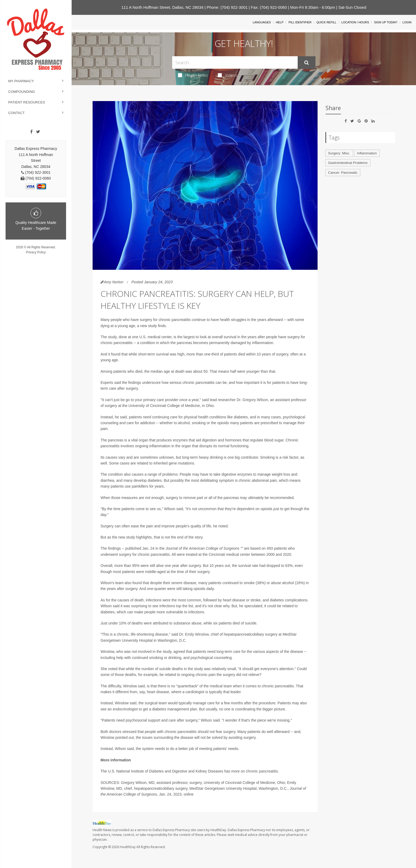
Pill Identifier (300, 22)
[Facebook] (31, 132)
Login (407, 22)
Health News (193, 75)
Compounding (21, 92)
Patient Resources (27, 102)
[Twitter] (38, 132)
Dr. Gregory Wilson (252, 400)
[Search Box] (235, 62)
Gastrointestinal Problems (348, 163)
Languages (262, 22)
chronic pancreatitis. (263, 771)
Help (280, 22)
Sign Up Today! (386, 22)
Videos (228, 75)
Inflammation (367, 153)
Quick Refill (326, 22)
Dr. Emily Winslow (194, 634)
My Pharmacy (21, 81)
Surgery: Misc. (339, 153)
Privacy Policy (36, 252)
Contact (16, 113)
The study (109, 337)
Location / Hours (355, 22)
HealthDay (128, 847)
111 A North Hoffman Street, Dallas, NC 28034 (162, 7)
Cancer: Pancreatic (343, 173)
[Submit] (307, 63)
